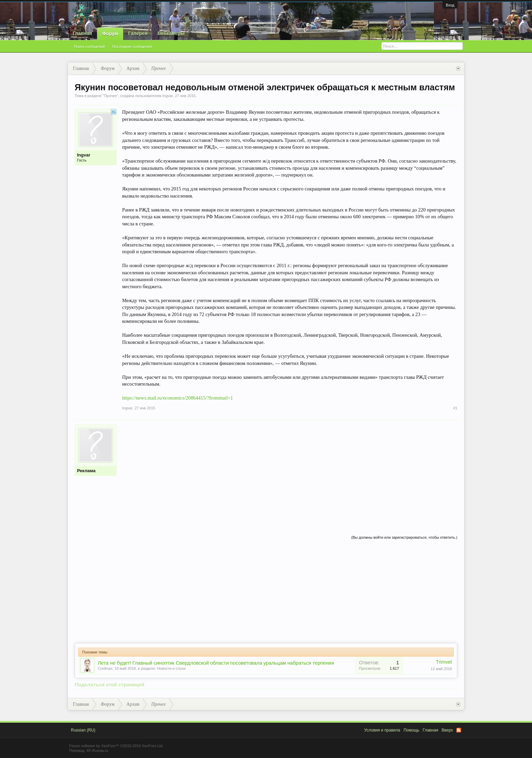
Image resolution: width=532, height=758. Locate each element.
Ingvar (168, 96)
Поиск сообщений (89, 47)
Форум (110, 34)
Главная (82, 33)
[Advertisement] (290, 472)
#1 (455, 408)
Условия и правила (382, 730)
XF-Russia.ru (97, 751)
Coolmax (105, 668)
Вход (450, 5)
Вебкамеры (171, 33)
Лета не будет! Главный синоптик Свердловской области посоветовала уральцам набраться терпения (216, 663)
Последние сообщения (132, 47)
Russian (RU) (83, 730)
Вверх (447, 730)
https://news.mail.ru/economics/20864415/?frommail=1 (178, 398)
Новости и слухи (171, 668)
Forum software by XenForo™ (116, 746)
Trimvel (444, 662)
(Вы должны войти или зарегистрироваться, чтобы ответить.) (404, 537)
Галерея (138, 33)
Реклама (86, 471)
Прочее (110, 96)
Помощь (411, 730)
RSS (459, 730)
